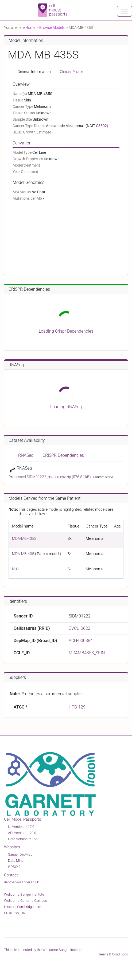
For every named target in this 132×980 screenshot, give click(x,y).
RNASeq (26, 455)
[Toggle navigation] (125, 11)
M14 (16, 569)
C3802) (102, 126)
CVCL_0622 (79, 628)
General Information (34, 72)
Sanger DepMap (20, 854)
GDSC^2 (14, 867)
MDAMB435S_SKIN (87, 653)
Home (30, 27)
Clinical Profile (71, 72)
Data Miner (16, 861)
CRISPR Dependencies (63, 455)
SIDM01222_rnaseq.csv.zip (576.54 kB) (59, 477)
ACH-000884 (81, 641)
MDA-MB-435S (24, 538)
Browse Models (52, 27)
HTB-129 (77, 707)
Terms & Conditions (113, 954)
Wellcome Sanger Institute (63, 950)
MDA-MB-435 (23, 554)
